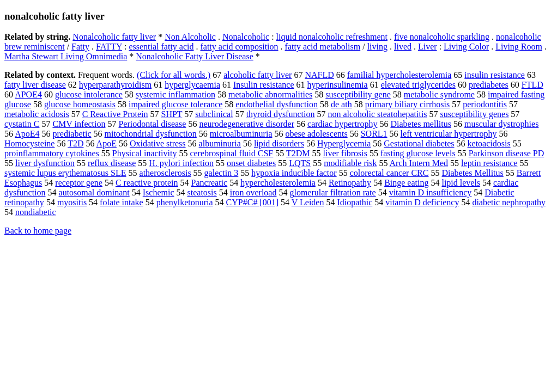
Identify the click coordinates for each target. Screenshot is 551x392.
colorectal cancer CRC (389, 173)
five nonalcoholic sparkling (442, 37)
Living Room (519, 47)
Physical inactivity (145, 153)
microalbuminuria (241, 134)
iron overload (253, 192)
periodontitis (485, 104)
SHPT (172, 114)
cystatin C (22, 124)
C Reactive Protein (115, 114)
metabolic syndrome (439, 94)
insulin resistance (495, 75)
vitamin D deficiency (422, 202)
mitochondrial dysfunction (151, 134)
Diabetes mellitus (421, 124)
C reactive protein (147, 183)
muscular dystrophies (501, 124)
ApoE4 (27, 134)
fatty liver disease (35, 85)
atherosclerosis (165, 173)
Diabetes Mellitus (472, 173)
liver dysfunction (45, 163)
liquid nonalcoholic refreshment (332, 37)
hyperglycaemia (192, 85)
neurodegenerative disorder (247, 124)
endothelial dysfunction (277, 104)
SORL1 (374, 134)
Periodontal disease (152, 124)
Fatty (80, 47)
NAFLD (319, 75)
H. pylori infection (181, 163)
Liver (428, 47)
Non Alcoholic (190, 37)
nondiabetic (36, 212)
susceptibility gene (358, 94)
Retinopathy (350, 183)
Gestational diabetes (419, 143)
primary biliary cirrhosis (408, 104)
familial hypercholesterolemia (399, 75)
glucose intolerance (89, 94)
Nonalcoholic (246, 37)
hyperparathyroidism (115, 85)
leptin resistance (489, 163)
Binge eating (406, 183)
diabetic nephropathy (509, 202)
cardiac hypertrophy (342, 124)
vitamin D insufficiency (431, 192)
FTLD (532, 85)
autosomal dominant (94, 192)
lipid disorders (279, 143)
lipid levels (461, 183)
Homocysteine (29, 143)
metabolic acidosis (37, 114)
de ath (341, 104)
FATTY (109, 47)
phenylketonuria (185, 202)
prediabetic (72, 134)
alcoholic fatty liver (258, 75)
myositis (72, 202)
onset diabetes (251, 163)
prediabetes (489, 85)
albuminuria (220, 143)
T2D (75, 143)
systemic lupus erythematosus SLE (65, 173)
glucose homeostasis (80, 104)
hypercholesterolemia (278, 183)
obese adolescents (316, 134)
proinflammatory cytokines (52, 153)
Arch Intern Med (419, 163)
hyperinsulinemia (338, 85)
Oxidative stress (158, 143)
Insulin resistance (264, 85)
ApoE (107, 143)
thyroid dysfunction (281, 114)
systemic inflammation (175, 94)
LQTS (300, 163)
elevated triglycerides (418, 85)
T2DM (298, 153)
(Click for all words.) (174, 75)
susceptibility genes (475, 114)
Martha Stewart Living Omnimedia (66, 56)
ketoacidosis (489, 143)
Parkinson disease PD (507, 153)
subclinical (214, 114)
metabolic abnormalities (270, 94)
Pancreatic (210, 183)
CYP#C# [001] (252, 202)
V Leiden (308, 202)
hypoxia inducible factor (294, 173)
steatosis (202, 192)
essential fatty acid (161, 47)
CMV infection (79, 124)
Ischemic (159, 192)
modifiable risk (350, 163)
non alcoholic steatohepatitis (377, 114)
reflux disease (112, 163)
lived (403, 47)
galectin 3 (222, 173)
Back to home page (38, 231)
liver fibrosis (345, 153)
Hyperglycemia (344, 143)
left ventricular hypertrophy (449, 134)
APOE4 (28, 94)
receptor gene (79, 183)
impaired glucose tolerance (175, 104)
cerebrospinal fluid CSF (231, 153)
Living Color (466, 47)
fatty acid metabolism (323, 47)
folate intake (122, 202)
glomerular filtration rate (332, 192)
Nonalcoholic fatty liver (114, 37)
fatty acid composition (239, 47)
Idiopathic (355, 202)
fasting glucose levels (418, 153)
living (377, 47)
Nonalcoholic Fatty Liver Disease (195, 56)
